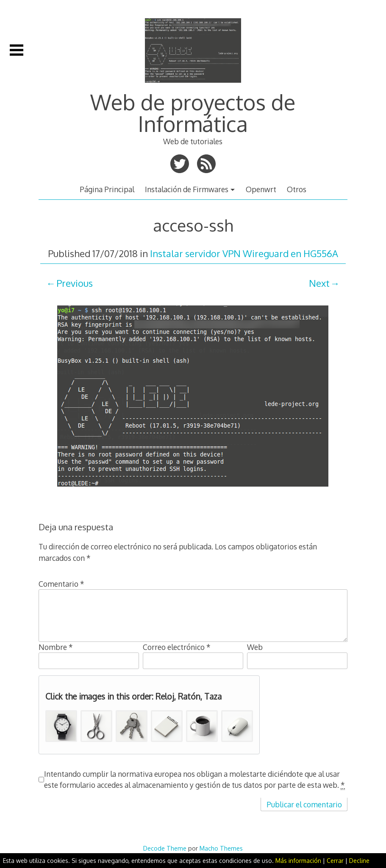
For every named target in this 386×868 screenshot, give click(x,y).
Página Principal (107, 189)
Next (319, 283)
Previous (75, 283)
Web (255, 647)
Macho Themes (221, 848)
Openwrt (261, 189)
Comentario (61, 584)
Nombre (56, 647)
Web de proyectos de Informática (193, 112)
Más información (298, 861)
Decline (359, 861)
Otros (297, 189)
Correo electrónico (177, 647)
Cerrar (335, 861)
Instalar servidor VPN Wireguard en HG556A (244, 253)
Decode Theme (165, 848)
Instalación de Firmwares (187, 189)
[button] (61, 726)
